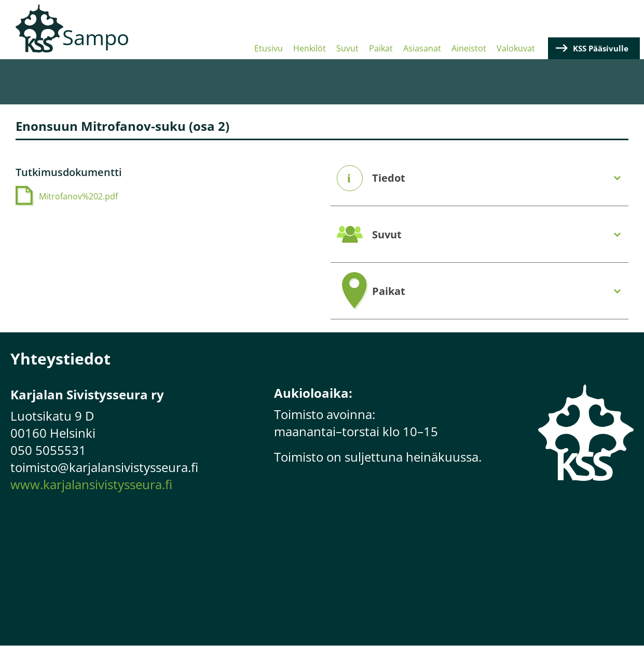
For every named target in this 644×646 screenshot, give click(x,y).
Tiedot (389, 178)
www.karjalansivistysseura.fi (91, 484)
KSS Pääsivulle (601, 48)
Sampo (96, 37)
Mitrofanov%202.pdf (78, 196)
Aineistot (469, 48)
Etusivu (269, 48)
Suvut (347, 48)
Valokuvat (516, 48)
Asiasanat (422, 48)
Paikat (381, 48)
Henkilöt (310, 48)
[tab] (480, 178)
